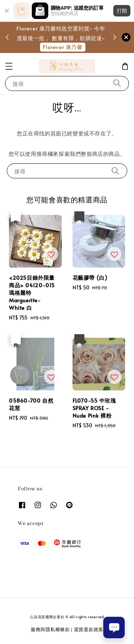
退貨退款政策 (89, 629)
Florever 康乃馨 (63, 47)
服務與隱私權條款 (50, 629)
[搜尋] (117, 83)
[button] (9, 66)
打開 (122, 11)
